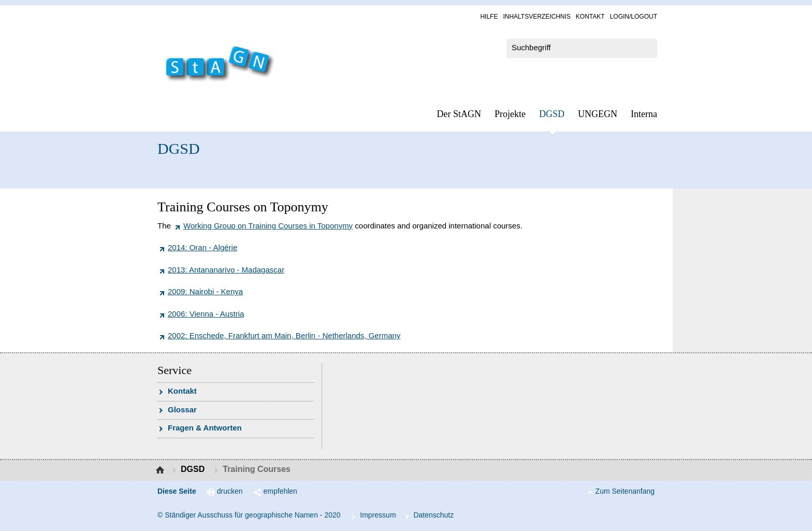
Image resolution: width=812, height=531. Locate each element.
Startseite (161, 470)
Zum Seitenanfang (625, 491)
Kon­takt (590, 17)
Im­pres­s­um (378, 515)
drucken (230, 491)
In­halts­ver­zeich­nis (536, 17)
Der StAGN (459, 114)
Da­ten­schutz (433, 515)
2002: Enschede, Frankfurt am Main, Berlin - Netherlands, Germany (284, 335)
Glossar (182, 410)
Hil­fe (489, 17)
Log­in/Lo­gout (634, 17)
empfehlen (280, 491)
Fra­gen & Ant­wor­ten (205, 428)
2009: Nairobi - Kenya (205, 291)
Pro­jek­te (510, 114)
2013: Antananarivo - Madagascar (226, 270)
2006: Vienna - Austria (206, 314)
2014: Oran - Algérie (202, 247)
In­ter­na (644, 114)
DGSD (552, 114)
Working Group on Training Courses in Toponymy (268, 226)
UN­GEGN (598, 114)
